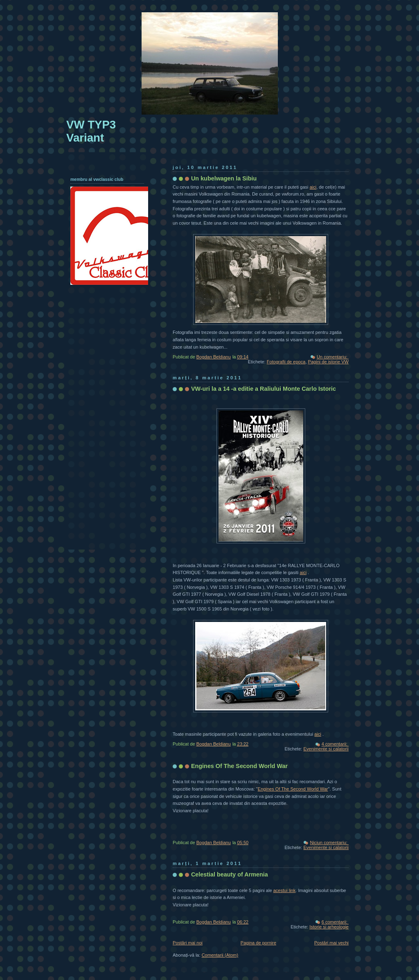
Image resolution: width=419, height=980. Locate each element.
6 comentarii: (335, 922)
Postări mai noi (188, 943)
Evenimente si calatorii (326, 749)
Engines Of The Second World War (239, 766)
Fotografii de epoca (286, 362)
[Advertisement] (103, 414)
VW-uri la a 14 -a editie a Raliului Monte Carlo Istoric (264, 389)
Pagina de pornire (258, 943)
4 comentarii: (335, 744)
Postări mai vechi (331, 943)
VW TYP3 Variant (91, 131)
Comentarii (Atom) (220, 955)
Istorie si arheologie (329, 927)
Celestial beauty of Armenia (230, 874)
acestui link (285, 890)
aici (313, 187)
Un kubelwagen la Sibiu (224, 178)
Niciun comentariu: (329, 843)
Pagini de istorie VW (328, 362)
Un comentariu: (333, 357)
